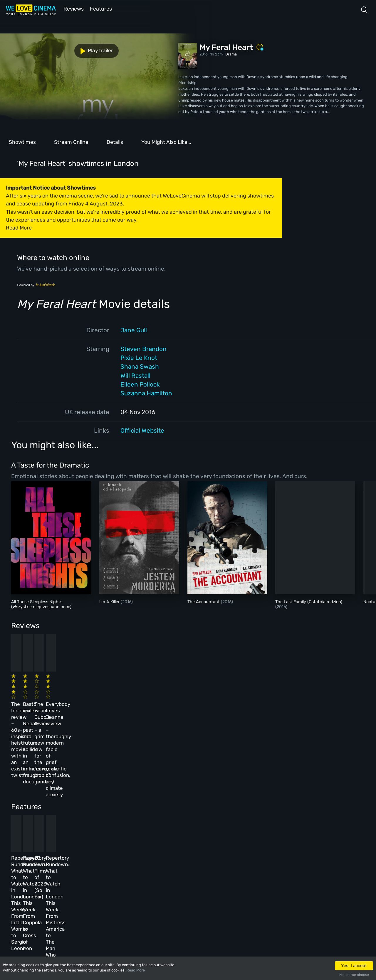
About (131, 854)
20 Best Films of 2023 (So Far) (213, 785)
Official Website (142, 430)
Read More (136, 970)
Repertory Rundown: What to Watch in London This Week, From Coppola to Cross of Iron (129, 791)
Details (115, 141)
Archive (132, 867)
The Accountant (204, 601)
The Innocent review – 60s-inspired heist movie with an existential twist (44, 694)
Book (54, 867)
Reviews (73, 8)
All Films (58, 879)
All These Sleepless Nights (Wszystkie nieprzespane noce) (41, 604)
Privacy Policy (139, 892)
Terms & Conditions (143, 879)
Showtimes (22, 141)
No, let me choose (354, 975)
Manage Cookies (140, 905)
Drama (231, 54)
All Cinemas (96, 854)
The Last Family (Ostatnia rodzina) (309, 601)
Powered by (36, 284)
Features (101, 8)
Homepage (58, 854)
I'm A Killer (110, 601)
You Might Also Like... (166, 141)
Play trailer (26, 48)
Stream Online (71, 141)
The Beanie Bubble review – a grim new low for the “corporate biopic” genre (211, 694)
